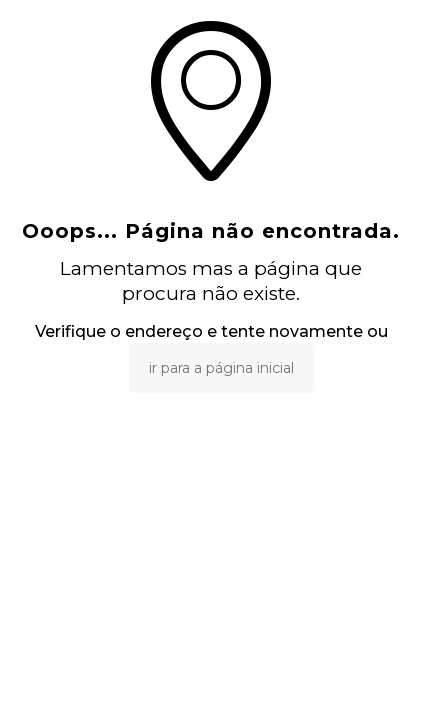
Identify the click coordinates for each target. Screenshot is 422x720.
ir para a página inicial (221, 368)
